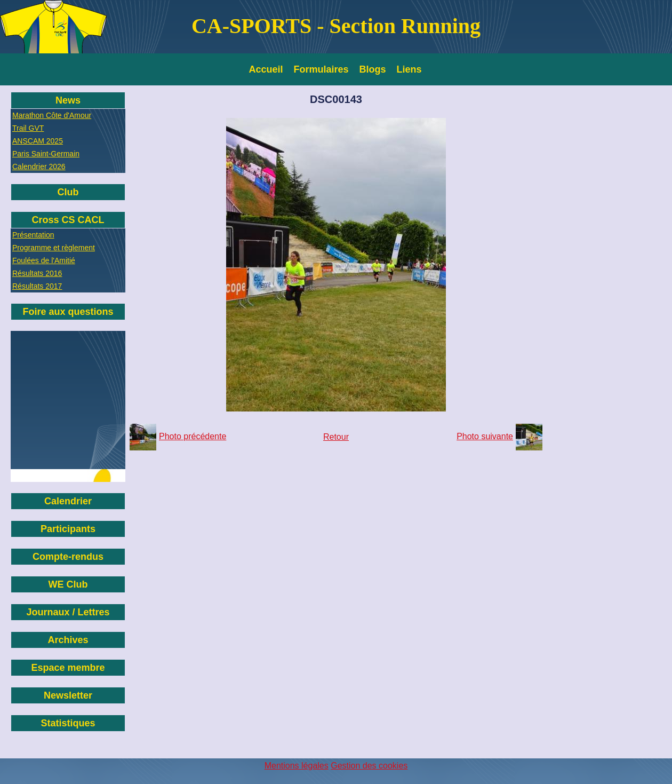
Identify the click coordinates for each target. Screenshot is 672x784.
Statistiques (68, 723)
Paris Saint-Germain (46, 154)
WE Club (68, 584)
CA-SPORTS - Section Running (336, 26)
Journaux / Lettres (68, 612)
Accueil (266, 69)
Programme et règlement (54, 248)
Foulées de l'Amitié (44, 260)
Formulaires (321, 69)
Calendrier (68, 501)
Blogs (373, 69)
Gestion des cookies (369, 766)
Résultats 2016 (37, 273)
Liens (409, 69)
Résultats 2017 (37, 286)
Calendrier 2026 (39, 167)
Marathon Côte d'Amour (52, 115)
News (68, 100)
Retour (336, 437)
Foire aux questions (68, 312)
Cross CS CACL (68, 220)
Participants (68, 529)
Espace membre (68, 668)
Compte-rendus (68, 557)
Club (68, 192)
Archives (68, 640)
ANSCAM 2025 (38, 141)
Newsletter (68, 695)
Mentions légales (297, 766)
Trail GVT (28, 128)
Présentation (33, 235)
